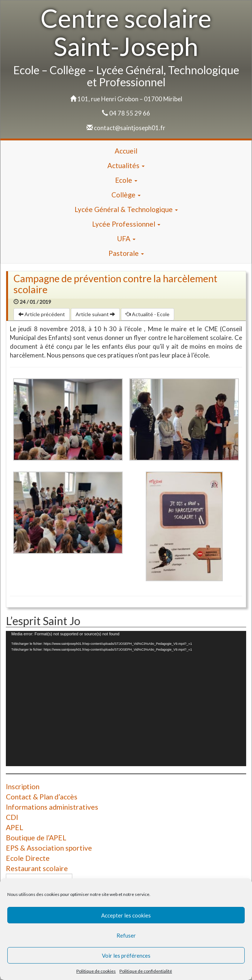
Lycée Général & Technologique (126, 209)
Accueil (126, 151)
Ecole (126, 180)
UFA (126, 239)
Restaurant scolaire (37, 868)
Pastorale (126, 253)
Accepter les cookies (126, 915)
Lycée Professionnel (126, 224)
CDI (12, 817)
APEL (15, 827)
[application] (126, 699)
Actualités (126, 165)
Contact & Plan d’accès (42, 797)
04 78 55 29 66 (130, 113)
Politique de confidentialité (146, 971)
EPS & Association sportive (49, 848)
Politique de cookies (96, 971)
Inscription (23, 786)
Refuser (126, 935)
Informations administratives (52, 807)
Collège (126, 195)
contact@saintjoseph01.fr (130, 128)
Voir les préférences (126, 956)
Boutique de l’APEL (36, 838)
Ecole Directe (28, 858)
